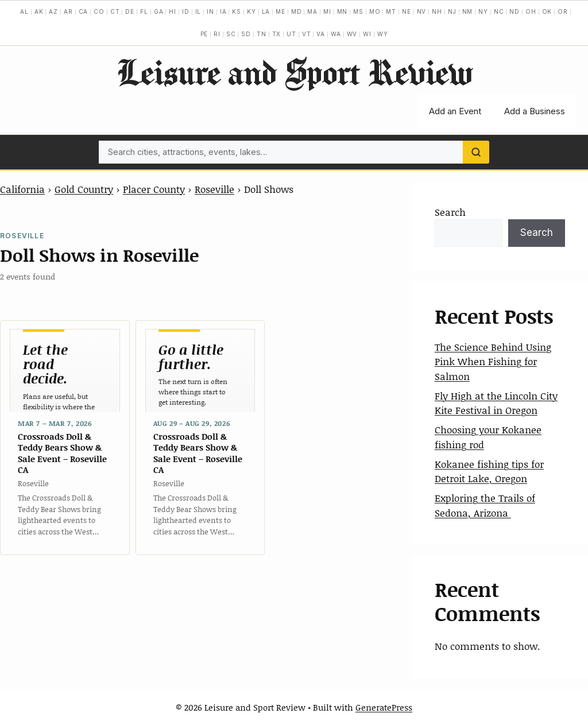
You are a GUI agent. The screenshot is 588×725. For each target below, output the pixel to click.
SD (246, 34)
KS (237, 11)
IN (210, 11)
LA (266, 11)
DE (130, 11)
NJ (452, 11)
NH (437, 11)
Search (450, 212)
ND (514, 11)
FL (144, 11)
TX (277, 34)
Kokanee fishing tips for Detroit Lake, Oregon (489, 471)
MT (391, 11)
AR (68, 11)
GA (159, 11)
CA (84, 11)
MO (375, 11)
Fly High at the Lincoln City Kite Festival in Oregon (496, 403)
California (22, 189)
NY (483, 11)
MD (297, 11)
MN (343, 11)
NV (422, 11)
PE (204, 34)
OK (547, 11)
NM (468, 11)
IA (223, 11)
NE (407, 11)
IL (198, 11)
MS (358, 11)
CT (115, 11)
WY (383, 34)
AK (39, 11)
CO (99, 11)
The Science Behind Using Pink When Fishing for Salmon (493, 361)
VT (307, 34)
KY (252, 11)
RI (217, 34)
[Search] (476, 152)
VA (321, 34)
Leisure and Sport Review (294, 72)
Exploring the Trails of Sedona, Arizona (485, 505)
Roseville (214, 189)
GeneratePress (384, 707)
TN (262, 34)
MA (312, 11)
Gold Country (84, 189)
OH (531, 11)
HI (173, 11)
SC (231, 34)
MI (327, 11)
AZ (53, 11)
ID (186, 11)
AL (24, 11)
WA (336, 34)
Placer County (154, 189)
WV (352, 34)
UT (291, 34)
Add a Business (535, 111)
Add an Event (455, 111)
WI (367, 34)
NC (499, 11)
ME (281, 11)
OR (563, 11)
